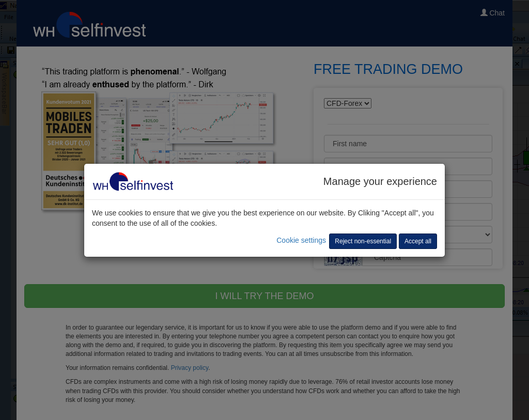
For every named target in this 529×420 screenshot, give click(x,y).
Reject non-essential (363, 241)
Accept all (418, 241)
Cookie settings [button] (301, 240)
